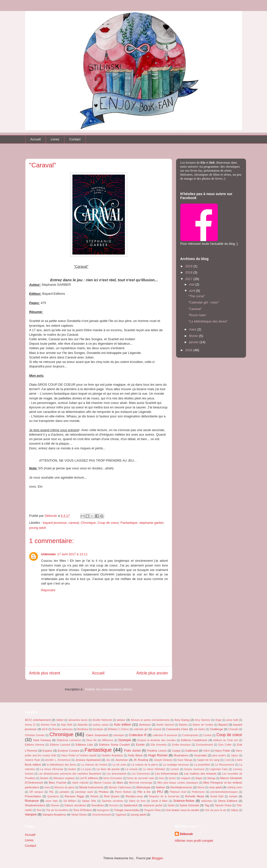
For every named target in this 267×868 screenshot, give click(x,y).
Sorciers (114, 805)
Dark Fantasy (42, 740)
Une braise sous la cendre (182, 810)
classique (119, 735)
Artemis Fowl (48, 725)
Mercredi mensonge (140, 783)
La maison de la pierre (145, 765)
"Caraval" (195, 309)
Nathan (160, 787)
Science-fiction (184, 801)
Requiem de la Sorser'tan (164, 796)
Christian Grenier (35, 735)
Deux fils (92, 740)
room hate (52, 801)
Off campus (36, 792)
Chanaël (233, 729)
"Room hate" (197, 315)
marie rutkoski (80, 783)
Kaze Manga (185, 760)
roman (233, 796)
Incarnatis (200, 755)
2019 (189, 266)
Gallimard (192, 750)
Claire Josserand (97, 735)
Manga (212, 778)
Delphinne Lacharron (69, 740)
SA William (70, 801)
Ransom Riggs (75, 796)
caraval (74, 523)
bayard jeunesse (55, 523)
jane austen (219, 755)
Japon (235, 755)
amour (121, 720)
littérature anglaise (64, 778)
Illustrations (181, 755)
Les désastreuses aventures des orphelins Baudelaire (70, 774)
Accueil (35, 139)
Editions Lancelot (60, 745)
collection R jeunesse (165, 735)
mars (193, 329)
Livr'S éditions (89, 778)
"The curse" (197, 296)
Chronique (88, 523)
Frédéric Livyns (157, 750)
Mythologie (143, 787)
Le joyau (86, 769)
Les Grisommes (141, 774)
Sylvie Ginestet (189, 805)
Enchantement (204, 745)
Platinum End (178, 792)
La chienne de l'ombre (94, 765)
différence (108, 740)
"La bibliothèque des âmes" (208, 321)
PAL (51, 792)
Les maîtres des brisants (200, 773)
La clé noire (119, 765)
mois (47, 787)
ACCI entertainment (38, 720)
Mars (120, 782)
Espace (48, 750)
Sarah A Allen (159, 801)
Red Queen (112, 796)
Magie (199, 778)
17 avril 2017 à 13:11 (72, 554)
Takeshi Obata (223, 805)
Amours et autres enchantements (150, 720)
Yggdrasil (121, 815)
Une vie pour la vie (215, 810)
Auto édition (122, 724)
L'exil (227, 760)
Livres (55, 139)
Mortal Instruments (91, 787)
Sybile (171, 805)
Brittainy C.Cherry (119, 729)
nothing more (235, 787)
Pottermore (198, 792)
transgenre (103, 810)
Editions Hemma (35, 745)
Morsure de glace (65, 787)
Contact (75, 139)
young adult (38, 528)
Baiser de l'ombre (203, 725)
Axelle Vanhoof (165, 725)
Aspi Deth (67, 725)
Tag (207, 805)
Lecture (175, 769)
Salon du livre (137, 801)
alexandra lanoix (78, 720)
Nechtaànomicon (181, 787)
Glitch (207, 751)
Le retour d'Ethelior (154, 769)
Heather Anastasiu (112, 755)
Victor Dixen (79, 814)
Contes (207, 735)
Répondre (48, 590)
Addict (60, 720)
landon (72, 769)
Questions (53, 796)
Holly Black (135, 755)
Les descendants (117, 774)
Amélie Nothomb (102, 720)
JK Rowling (141, 760)
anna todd (232, 720)
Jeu (108, 760)
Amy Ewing (182, 720)
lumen (172, 778)
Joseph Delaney (163, 760)
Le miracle (132, 769)
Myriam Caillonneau (120, 787)
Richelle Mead (195, 796)
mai (192, 284)
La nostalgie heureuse (176, 765)
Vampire (31, 814)
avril (192, 291)
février (194, 336)
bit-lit (45, 729)
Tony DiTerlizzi (83, 810)
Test (39, 810)
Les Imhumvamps (167, 773)
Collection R (138, 735)
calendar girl (141, 729)
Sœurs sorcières (75, 805)
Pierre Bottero (123, 792)
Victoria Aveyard (101, 815)
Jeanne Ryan (33, 760)
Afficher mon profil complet (194, 841)
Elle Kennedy (159, 745)
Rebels (94, 796)
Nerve (201, 787)
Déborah (186, 834)
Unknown (49, 554)
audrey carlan (101, 725)
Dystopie (125, 740)
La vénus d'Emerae (52, 769)
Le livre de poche (108, 769)
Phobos (104, 792)
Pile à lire (144, 792)
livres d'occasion (113, 778)
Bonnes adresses (63, 729)
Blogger (157, 858)
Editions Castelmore (194, 740)
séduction (207, 801)
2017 (189, 279)
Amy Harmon (203, 720)
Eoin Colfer (225, 745)
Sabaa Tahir (89, 801)
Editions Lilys (84, 744)
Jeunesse (122, 760)
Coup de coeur (108, 523)
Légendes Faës (219, 769)
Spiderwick (131, 805)
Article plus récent (45, 673)
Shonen (55, 805)
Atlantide (82, 725)
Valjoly (235, 810)
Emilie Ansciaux (181, 745)
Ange (218, 720)
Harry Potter (222, 750)
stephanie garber (151, 523)
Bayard (223, 724)
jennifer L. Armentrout (58, 760)
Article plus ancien (152, 673)
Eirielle (140, 744)
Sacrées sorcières (113, 801)
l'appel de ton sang (208, 760)
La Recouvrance (225, 765)
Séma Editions (228, 801)
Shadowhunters (35, 805)
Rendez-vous (134, 796)
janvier (194, 342)
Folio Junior (132, 750)
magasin (186, 778)
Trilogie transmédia (127, 810)
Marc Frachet (57, 782)
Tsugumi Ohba (152, 810)
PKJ (160, 792)
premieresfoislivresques (224, 792)
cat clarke (199, 729)
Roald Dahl (217, 796)
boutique (98, 729)
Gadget (176, 751)
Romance (32, 801)
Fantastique (129, 523)
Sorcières (98, 805)
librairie (44, 778)
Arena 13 (30, 725)
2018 (189, 272)
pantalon (64, 792)
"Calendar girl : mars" (204, 302)
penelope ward (84, 792)
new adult (216, 787)
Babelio (183, 725)
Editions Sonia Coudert (115, 744)
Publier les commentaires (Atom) (109, 689)
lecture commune (194, 769)
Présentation (33, 796)
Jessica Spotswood (88, 760)
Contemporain (190, 735)
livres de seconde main (141, 778)
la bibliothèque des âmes (61, 765)
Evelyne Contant (68, 750)
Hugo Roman (158, 755)
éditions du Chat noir (226, 740)
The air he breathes (57, 810)
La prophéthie (202, 765)
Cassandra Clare (177, 729)
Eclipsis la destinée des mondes (156, 740)
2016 (189, 350)
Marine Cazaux (103, 783)
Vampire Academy (54, 814)
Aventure (145, 724)
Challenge (216, 729)
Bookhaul (83, 729)
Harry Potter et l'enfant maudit (79, 755)
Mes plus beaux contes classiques (178, 783)
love (161, 778)
